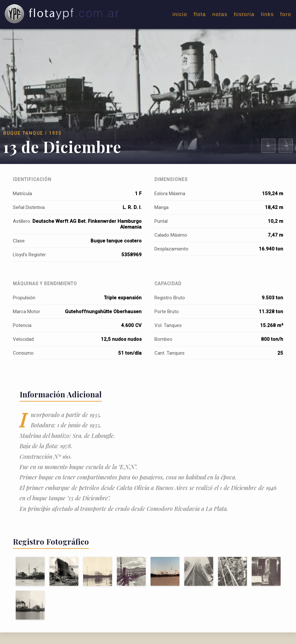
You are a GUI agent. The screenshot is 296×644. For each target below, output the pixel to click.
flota (200, 14)
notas (220, 14)
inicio (180, 14)
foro (286, 14)
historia (244, 14)
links (267, 14)
